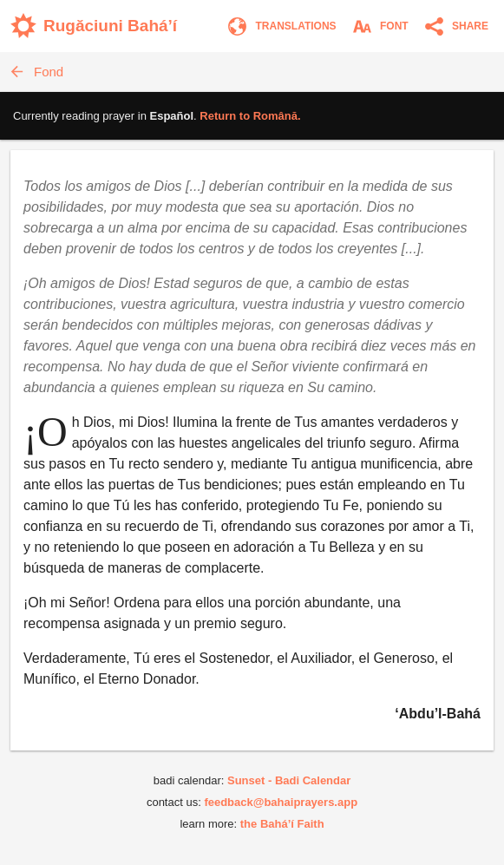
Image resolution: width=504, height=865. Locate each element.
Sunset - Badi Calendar (289, 780)
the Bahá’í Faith (282, 824)
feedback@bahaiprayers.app (281, 802)
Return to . (250, 116)
